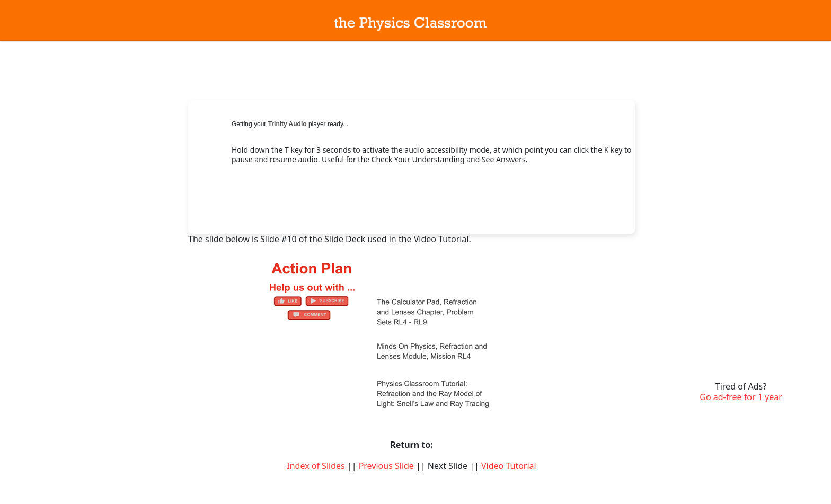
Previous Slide (386, 466)
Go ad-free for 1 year (741, 397)
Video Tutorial (509, 466)
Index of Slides (316, 466)
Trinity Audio (288, 124)
